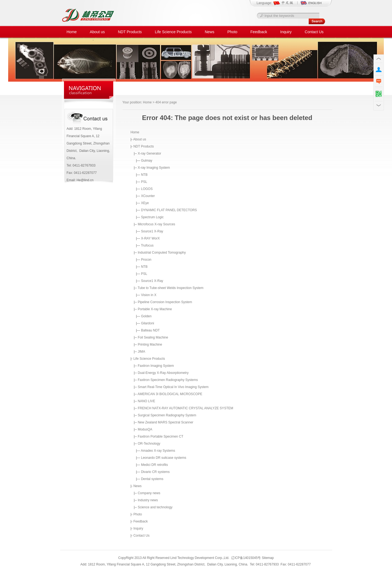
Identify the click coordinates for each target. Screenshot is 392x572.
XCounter (148, 196)
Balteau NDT (150, 330)
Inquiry (286, 32)
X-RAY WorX (150, 238)
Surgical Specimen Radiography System (167, 415)
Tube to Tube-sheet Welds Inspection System (171, 288)
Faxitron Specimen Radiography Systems (168, 380)
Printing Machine (150, 345)
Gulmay (147, 161)
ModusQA (145, 429)
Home (72, 32)
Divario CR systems (155, 472)
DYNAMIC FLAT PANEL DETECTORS (169, 210)
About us (97, 32)
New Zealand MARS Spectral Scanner (166, 422)
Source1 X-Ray (152, 231)
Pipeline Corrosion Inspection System (165, 302)
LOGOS (147, 189)
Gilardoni (148, 323)
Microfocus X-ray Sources (156, 224)
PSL (144, 182)
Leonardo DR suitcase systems (164, 458)
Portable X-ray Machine (155, 309)
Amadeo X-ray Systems (158, 451)
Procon (146, 260)
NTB (144, 175)
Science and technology (155, 507)
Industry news (148, 500)
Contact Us (314, 32)
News (209, 32)
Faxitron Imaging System (156, 366)
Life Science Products (173, 32)
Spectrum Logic (152, 217)
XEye (145, 203)
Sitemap (268, 558)
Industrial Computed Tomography (162, 253)
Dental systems (152, 479)
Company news (149, 493)
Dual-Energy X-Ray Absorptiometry (163, 373)
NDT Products (130, 32)
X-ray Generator (149, 153)
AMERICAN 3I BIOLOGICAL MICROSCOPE (170, 394)
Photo (232, 32)
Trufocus (147, 245)
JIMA (141, 352)
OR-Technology (149, 444)
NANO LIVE (146, 401)
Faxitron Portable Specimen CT (160, 436)
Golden (146, 316)
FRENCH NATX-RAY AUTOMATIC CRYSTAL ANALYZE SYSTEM (186, 408)
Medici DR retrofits (154, 465)
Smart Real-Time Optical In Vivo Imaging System (173, 387)
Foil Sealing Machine (153, 337)
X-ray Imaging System (154, 168)
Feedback (259, 32)
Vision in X (149, 295)
